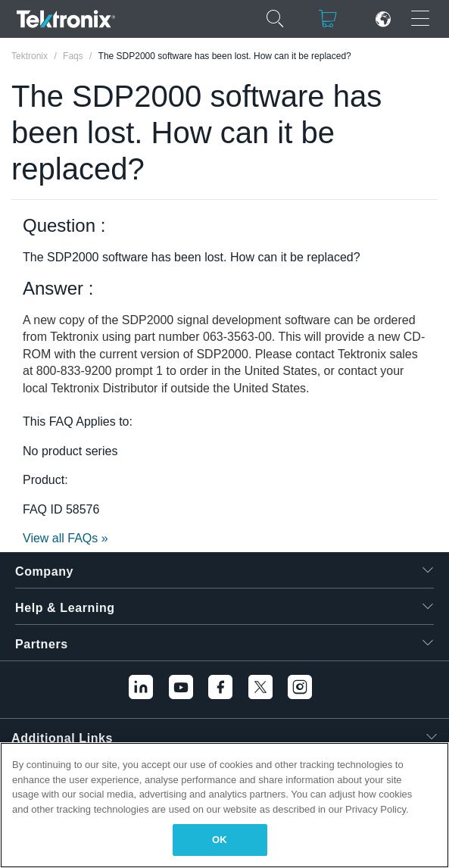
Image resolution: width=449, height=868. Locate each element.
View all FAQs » (65, 538)
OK (220, 840)
